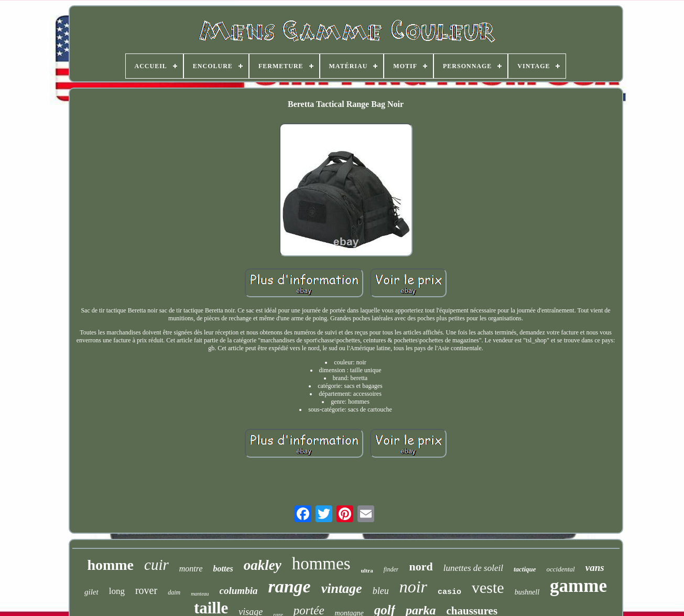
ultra (367, 570)
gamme (578, 586)
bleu (381, 591)
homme (110, 565)
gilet (91, 592)
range (289, 586)
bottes (223, 569)
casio (449, 592)
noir (413, 587)
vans (595, 568)
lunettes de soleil (473, 568)
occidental (561, 569)
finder (391, 569)
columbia (239, 591)
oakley (263, 565)
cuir (156, 565)
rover (146, 590)
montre (191, 569)
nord (421, 566)
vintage (342, 588)
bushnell (527, 592)
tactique (525, 569)
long (117, 591)
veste (488, 587)
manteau (200, 594)
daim (174, 592)
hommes (321, 564)
